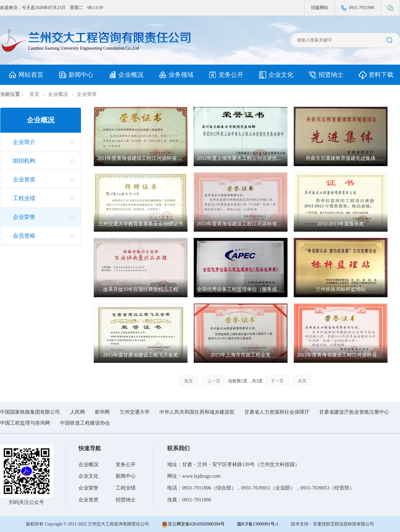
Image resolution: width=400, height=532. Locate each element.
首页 (34, 94)
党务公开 (225, 75)
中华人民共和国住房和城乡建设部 (197, 412)
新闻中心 (75, 75)
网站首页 (25, 75)
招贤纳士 (325, 75)
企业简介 (24, 142)
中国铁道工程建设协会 (85, 423)
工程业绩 (24, 198)
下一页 (277, 381)
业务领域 (175, 75)
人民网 (77, 412)
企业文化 (275, 75)
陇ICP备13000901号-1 (258, 524)
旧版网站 (320, 8)
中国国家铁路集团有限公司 (30, 412)
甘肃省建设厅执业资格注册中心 (354, 412)
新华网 (102, 412)
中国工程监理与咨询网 (25, 423)
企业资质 (24, 180)
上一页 (214, 381)
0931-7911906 (358, 8)
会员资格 (24, 236)
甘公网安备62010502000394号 (193, 525)
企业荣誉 (87, 94)
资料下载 (375, 75)
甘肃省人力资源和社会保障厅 (277, 412)
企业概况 (125, 75)
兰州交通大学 (135, 412)
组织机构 (24, 161)
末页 (302, 381)
